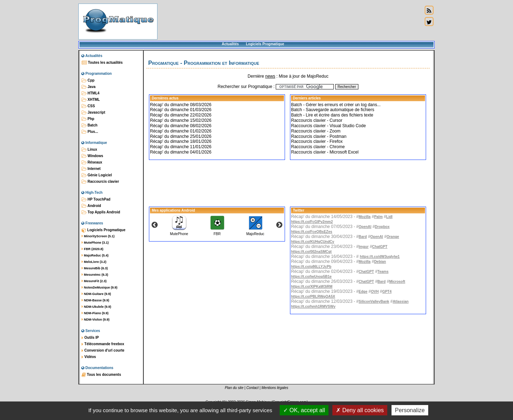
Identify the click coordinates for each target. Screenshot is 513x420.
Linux (89, 150)
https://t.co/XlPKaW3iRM (312, 287)
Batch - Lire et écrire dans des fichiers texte (332, 115)
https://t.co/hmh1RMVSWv (313, 307)
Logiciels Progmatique (265, 44)
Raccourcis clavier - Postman (319, 136)
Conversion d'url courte (103, 351)
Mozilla (365, 217)
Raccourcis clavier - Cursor (317, 120)
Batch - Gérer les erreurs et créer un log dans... (336, 105)
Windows (92, 156)
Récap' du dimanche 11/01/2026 (181, 147)
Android (91, 206)
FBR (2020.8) (92, 249)
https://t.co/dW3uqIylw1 (380, 257)
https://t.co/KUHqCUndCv (313, 242)
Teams (383, 272)
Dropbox (382, 227)
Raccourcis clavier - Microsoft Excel (325, 152)
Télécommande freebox (103, 344)
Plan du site (234, 388)
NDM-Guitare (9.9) (96, 294)
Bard (363, 237)
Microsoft (397, 282)
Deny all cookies (360, 410)
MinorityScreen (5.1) (98, 236)
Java (89, 87)
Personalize (410, 410)
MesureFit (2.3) (94, 281)
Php (88, 119)
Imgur (364, 247)
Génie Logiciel (97, 175)
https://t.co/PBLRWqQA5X (313, 297)
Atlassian (400, 302)
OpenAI (365, 227)
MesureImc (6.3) (95, 275)
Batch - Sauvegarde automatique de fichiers (333, 110)
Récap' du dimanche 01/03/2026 (181, 110)
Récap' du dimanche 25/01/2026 (181, 136)
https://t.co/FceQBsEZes (312, 232)
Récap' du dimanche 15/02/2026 (181, 120)
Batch (90, 125)
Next (279, 225)
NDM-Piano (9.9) (95, 313)
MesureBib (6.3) (95, 268)
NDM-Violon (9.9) (95, 320)
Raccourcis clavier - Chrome (318, 147)
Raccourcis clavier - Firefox (317, 141)
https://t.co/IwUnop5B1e (311, 277)
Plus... (90, 132)
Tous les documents (101, 375)
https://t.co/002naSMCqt (311, 252)
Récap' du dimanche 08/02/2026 (181, 126)
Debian (380, 262)
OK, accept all (304, 410)
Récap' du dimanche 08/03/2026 (181, 105)
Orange (393, 237)
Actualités (230, 44)
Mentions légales (275, 388)
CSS (88, 106)
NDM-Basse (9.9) (95, 300)
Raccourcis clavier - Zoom (316, 131)
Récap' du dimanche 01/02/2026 (181, 131)
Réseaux (92, 162)
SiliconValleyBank (374, 302)
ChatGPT (380, 247)
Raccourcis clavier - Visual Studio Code (328, 126)
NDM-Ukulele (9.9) (96, 307)
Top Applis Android (101, 212)
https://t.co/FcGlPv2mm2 (312, 222)
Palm (378, 217)
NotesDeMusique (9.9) (100, 287)
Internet (91, 169)
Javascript (93, 113)
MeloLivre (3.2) (94, 262)
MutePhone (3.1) (95, 243)
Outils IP (90, 338)
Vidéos (89, 357)
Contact (252, 388)
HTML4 (90, 93)
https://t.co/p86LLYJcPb (311, 267)
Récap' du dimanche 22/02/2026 (181, 115)
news (270, 76)
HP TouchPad (96, 199)
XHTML (91, 100)
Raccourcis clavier (100, 182)
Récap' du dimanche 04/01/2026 (181, 152)
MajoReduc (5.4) (95, 255)
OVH (375, 292)
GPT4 (387, 292)
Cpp (88, 81)
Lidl (389, 217)
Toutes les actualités (102, 63)
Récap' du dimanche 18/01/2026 (181, 141)
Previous (155, 225)
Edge (363, 292)
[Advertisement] (290, 21)
